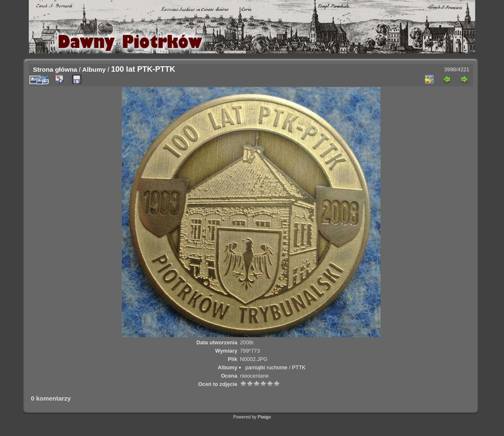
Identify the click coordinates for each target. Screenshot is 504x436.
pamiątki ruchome (266, 367)
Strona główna (55, 69)
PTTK (299, 367)
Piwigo (264, 417)
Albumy (94, 69)
